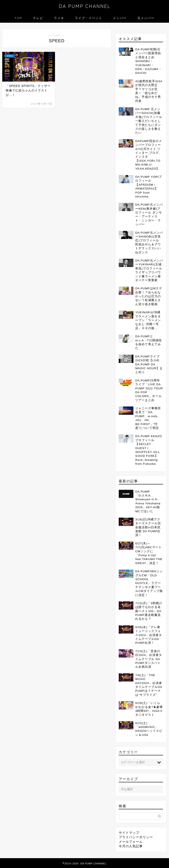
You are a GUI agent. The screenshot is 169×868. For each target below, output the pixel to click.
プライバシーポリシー (136, 837)
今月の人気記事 (131, 846)
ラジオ (59, 18)
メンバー (120, 18)
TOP (18, 18)
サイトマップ (129, 833)
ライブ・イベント (89, 18)
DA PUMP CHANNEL (85, 6)
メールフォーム (131, 842)
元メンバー (146, 18)
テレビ (38, 18)
